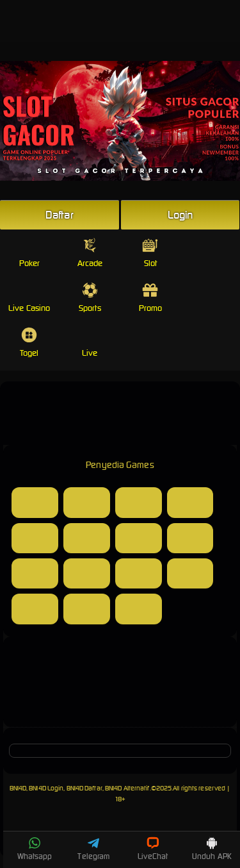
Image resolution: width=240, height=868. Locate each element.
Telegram (93, 849)
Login (180, 215)
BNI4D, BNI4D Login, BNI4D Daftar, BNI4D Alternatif (80, 788)
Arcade (90, 253)
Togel (29, 343)
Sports (90, 298)
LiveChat (153, 849)
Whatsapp (35, 849)
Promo (151, 298)
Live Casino (29, 298)
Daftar (60, 215)
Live (90, 343)
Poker (30, 253)
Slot (150, 253)
